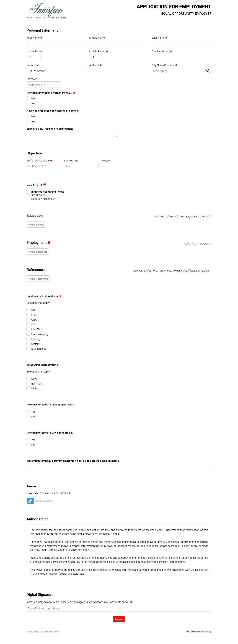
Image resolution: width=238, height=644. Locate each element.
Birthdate (32, 79)
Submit (119, 619)
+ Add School (36, 225)
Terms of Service (52, 632)
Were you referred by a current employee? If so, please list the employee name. (73, 461)
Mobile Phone (97, 51)
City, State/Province (163, 65)
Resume (31, 486)
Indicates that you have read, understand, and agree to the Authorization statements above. (78, 602)
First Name (33, 38)
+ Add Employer (38, 252)
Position (107, 160)
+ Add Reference (38, 279)
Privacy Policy (33, 632)
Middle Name (97, 38)
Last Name (158, 38)
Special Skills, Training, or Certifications (50, 129)
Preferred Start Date (38, 160)
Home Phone (34, 51)
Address (94, 65)
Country (31, 65)
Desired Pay (71, 160)
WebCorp (207, 632)
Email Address (160, 51)
